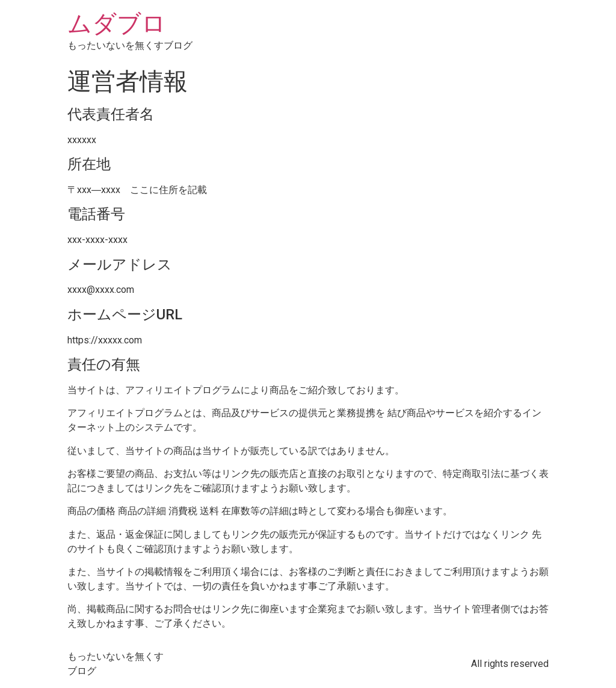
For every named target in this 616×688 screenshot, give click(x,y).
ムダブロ (117, 24)
